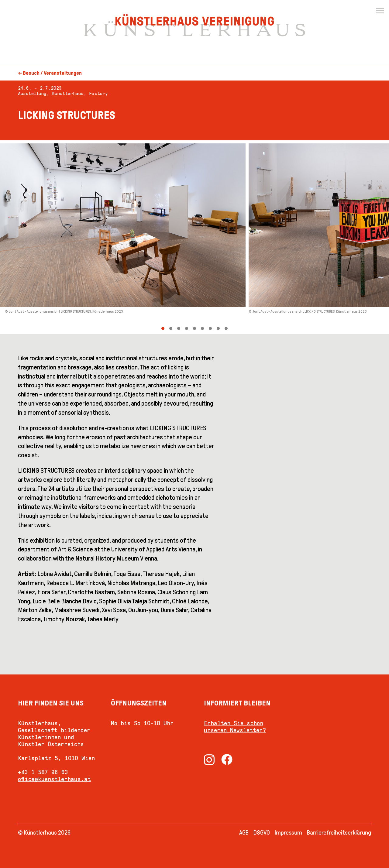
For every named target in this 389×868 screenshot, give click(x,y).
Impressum (288, 832)
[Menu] (380, 11)
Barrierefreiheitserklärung (339, 832)
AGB (244, 832)
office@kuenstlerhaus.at (54, 779)
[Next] (292, 237)
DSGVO (262, 832)
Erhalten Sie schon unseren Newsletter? (235, 727)
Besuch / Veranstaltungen (52, 73)
